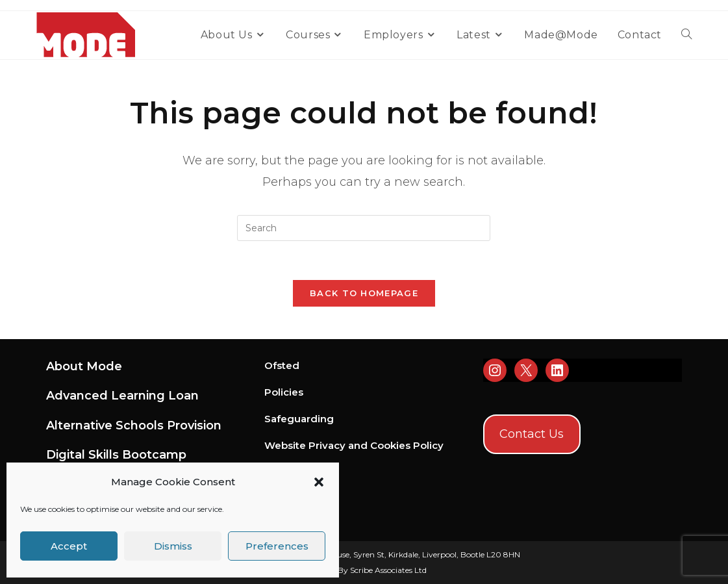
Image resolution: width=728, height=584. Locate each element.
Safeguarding (299, 419)
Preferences (277, 546)
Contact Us (532, 434)
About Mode (84, 366)
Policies (284, 392)
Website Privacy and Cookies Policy (354, 445)
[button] (319, 482)
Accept (69, 546)
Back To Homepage (364, 293)
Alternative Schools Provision (134, 425)
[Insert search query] (364, 228)
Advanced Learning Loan (122, 396)
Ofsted (282, 365)
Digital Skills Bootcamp (116, 455)
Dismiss (173, 546)
